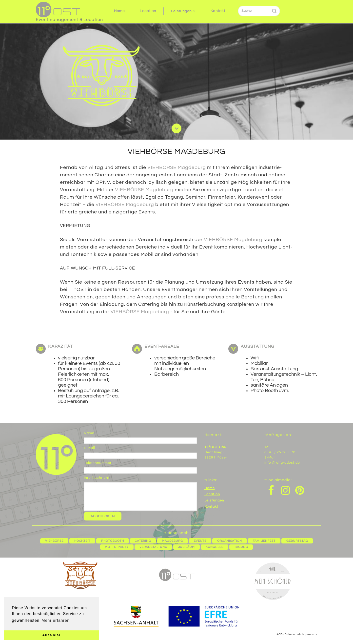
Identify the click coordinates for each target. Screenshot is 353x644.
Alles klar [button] (51, 635)
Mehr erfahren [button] (56, 620)
